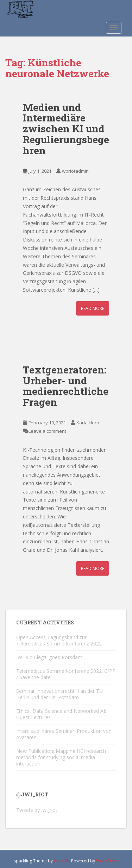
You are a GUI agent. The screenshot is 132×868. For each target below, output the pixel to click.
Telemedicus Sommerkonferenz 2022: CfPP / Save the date (66, 674)
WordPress (107, 861)
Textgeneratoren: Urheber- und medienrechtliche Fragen (66, 386)
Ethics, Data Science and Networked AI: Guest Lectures (61, 714)
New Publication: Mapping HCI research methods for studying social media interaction (61, 757)
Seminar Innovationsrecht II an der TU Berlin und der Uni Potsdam (59, 694)
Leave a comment (47, 431)
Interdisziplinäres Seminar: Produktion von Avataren (64, 734)
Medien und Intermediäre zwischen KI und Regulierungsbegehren (66, 129)
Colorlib (62, 861)
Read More (93, 308)
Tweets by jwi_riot (37, 810)
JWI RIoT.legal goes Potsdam (49, 657)
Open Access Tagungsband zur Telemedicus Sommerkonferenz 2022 (59, 640)
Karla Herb (88, 423)
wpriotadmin (75, 171)
